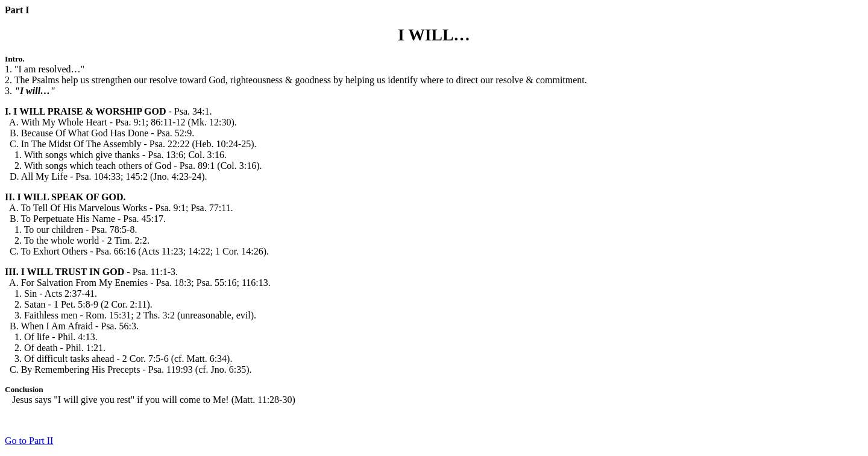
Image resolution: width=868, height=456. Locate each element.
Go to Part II (29, 441)
